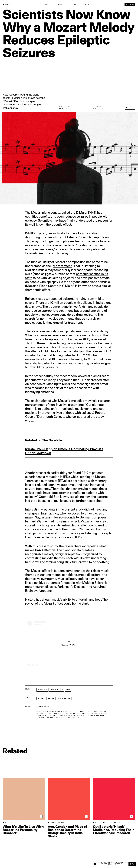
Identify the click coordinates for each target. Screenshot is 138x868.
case (80, 533)
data (28, 307)
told (50, 497)
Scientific (32, 253)
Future (74, 4)
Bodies (59, 4)
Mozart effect (62, 266)
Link (68, 690)
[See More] (74, 699)
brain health (64, 699)
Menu (132, 4)
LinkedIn (54, 690)
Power (46, 4)
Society (89, 4)
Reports (44, 253)
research (44, 473)
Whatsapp (42, 690)
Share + (130, 108)
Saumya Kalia (65, 109)
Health (51, 699)
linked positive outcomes (43, 583)
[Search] (126, 4)
